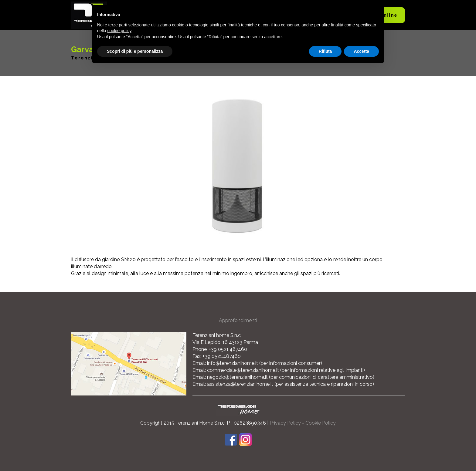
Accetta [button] (361, 51)
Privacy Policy (285, 423)
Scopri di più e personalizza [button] (135, 51)
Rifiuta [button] (325, 51)
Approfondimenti (238, 320)
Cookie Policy (321, 423)
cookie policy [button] (119, 31)
